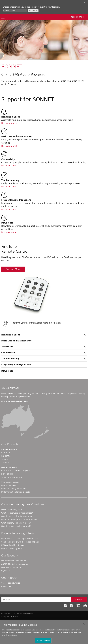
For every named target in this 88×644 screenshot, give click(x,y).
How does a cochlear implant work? (17, 516)
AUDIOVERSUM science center (15, 564)
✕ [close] (85, 2)
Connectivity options (10, 482)
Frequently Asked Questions (16, 365)
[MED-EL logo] (78, 17)
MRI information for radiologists (16, 492)
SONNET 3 (6, 456)
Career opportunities (11, 583)
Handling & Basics (11, 335)
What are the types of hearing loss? (17, 513)
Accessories (7, 347)
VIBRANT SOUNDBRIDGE (12, 477)
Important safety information (14, 489)
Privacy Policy (49, 621)
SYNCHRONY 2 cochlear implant (16, 471)
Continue (33, 11)
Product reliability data (11, 548)
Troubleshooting (10, 359)
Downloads (7, 371)
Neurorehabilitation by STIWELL (15, 561)
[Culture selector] (15, 11)
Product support (9, 485)
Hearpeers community (11, 567)
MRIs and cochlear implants (14, 545)
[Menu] (3, 17)
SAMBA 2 (5, 459)
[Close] (84, 626)
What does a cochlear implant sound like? (20, 538)
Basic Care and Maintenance (16, 341)
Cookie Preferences (78, 621)
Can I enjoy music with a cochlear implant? (20, 542)
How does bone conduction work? (16, 526)
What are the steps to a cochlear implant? (20, 519)
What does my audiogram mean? (16, 523)
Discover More (9, 123)
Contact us (6, 586)
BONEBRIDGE (7, 474)
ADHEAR (5, 463)
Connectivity (8, 353)
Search (79, 600)
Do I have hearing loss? (12, 510)
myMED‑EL (6, 571)
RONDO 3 (6, 453)
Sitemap (37, 621)
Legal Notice (62, 621)
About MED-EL (10, 389)
